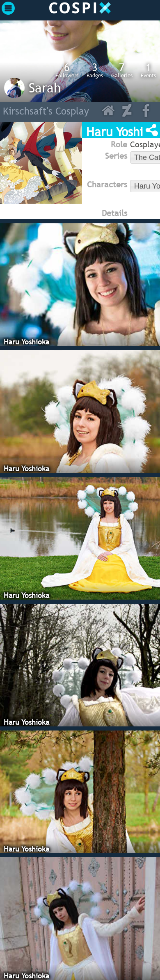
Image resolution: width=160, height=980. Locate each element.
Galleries (122, 70)
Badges (95, 70)
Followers (67, 70)
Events (148, 70)
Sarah (45, 88)
